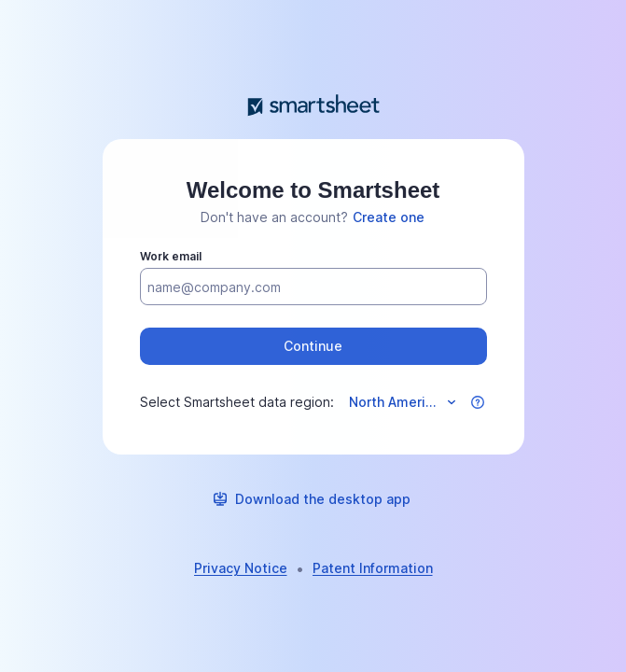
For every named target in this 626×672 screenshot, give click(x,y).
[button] (313, 346)
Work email (171, 256)
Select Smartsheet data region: (237, 402)
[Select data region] (401, 402)
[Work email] (313, 287)
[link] (389, 217)
